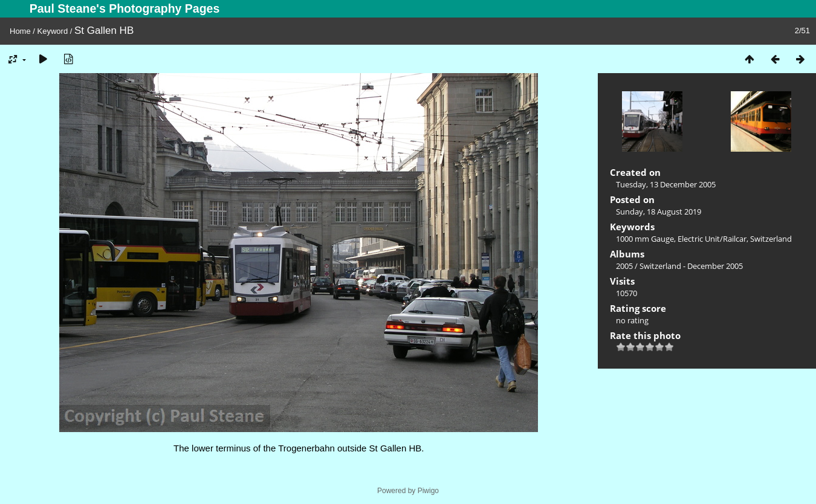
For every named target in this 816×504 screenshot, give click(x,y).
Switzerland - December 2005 (691, 266)
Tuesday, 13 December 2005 (666, 184)
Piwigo (428, 491)
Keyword (53, 31)
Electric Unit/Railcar (712, 239)
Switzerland (771, 239)
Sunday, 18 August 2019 (659, 212)
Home (20, 31)
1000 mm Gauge (645, 239)
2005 (624, 266)
